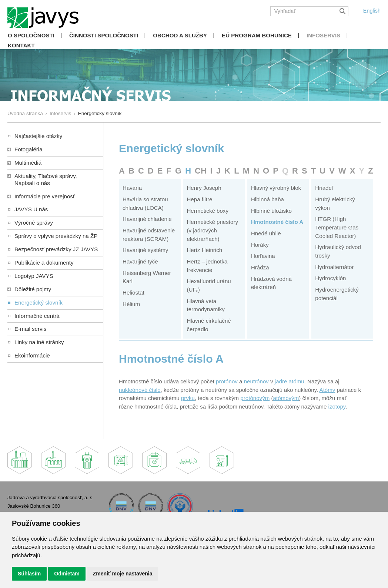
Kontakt (21, 45)
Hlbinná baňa (267, 199)
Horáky (260, 245)
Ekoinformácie (32, 355)
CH (201, 171)
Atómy (327, 390)
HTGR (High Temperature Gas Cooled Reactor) (337, 227)
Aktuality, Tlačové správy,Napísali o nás (46, 179)
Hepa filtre (199, 199)
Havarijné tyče (140, 261)
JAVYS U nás (31, 209)
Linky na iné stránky (39, 342)
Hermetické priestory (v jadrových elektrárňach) (212, 230)
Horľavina (263, 256)
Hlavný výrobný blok (276, 188)
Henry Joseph (204, 188)
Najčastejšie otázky (38, 136)
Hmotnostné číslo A (277, 222)
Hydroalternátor (334, 267)
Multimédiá (28, 163)
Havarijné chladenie (147, 219)
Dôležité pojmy (33, 289)
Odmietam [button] (67, 574)
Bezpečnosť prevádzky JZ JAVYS (56, 249)
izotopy (337, 406)
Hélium (131, 304)
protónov (227, 381)
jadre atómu (290, 381)
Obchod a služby (180, 35)
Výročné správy (34, 223)
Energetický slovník (39, 303)
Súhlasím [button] (29, 574)
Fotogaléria (29, 149)
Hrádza (260, 267)
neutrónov (256, 381)
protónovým (255, 398)
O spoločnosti (31, 35)
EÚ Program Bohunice (257, 35)
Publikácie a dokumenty (44, 263)
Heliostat (133, 293)
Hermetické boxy (208, 211)
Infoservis (323, 35)
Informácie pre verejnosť (45, 196)
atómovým (286, 398)
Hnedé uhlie (266, 233)
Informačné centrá (37, 316)
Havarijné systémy (145, 250)
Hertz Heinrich (204, 250)
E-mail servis (30, 329)
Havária (132, 188)
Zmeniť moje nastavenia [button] (123, 574)
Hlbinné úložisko (271, 211)
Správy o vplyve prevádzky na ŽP (56, 236)
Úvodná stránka (25, 113)
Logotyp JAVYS (34, 276)
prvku (188, 398)
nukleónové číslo (140, 390)
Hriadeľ (324, 188)
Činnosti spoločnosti (104, 35)
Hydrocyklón (330, 278)
